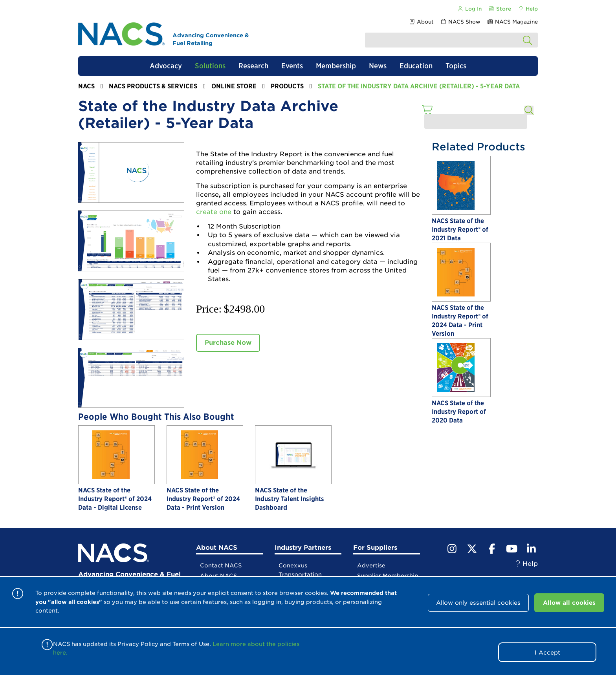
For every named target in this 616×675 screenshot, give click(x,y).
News (378, 66)
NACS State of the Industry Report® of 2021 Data (460, 230)
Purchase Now (228, 343)
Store (500, 9)
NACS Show (460, 22)
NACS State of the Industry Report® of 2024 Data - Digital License (115, 499)
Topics (456, 66)
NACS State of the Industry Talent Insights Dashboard (290, 499)
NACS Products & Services (153, 86)
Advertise (371, 565)
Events (292, 66)
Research (253, 66)
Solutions (210, 66)
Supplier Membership (388, 576)
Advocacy (166, 66)
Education (416, 66)
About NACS (218, 576)
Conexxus (293, 565)
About (421, 22)
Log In (469, 9)
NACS (86, 86)
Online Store (234, 86)
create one (214, 212)
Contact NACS (221, 565)
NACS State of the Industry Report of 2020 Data (459, 412)
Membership (336, 66)
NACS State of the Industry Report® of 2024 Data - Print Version (203, 499)
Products (287, 86)
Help (528, 9)
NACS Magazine (512, 22)
